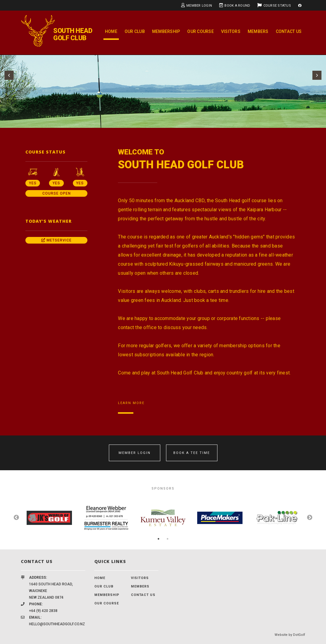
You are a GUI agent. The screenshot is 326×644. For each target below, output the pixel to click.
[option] (49, 518)
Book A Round (235, 5)
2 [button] (168, 539)
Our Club (135, 31)
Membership (166, 31)
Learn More (131, 403)
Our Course (200, 31)
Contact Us (289, 31)
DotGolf (299, 635)
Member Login (197, 5)
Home (111, 31)
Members (258, 31)
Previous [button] (16, 518)
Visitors (231, 31)
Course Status (274, 5)
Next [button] (310, 518)
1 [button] (158, 539)
